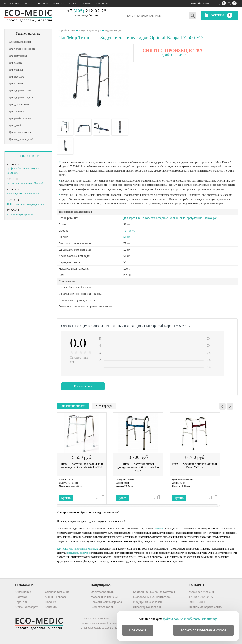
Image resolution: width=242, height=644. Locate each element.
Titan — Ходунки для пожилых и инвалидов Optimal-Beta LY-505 (82, 466)
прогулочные (195, 218)
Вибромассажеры (103, 607)
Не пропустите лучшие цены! (23, 194)
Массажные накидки (104, 597)
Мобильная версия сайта (205, 607)
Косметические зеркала (107, 602)
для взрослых (132, 218)
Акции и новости (28, 156)
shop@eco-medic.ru (201, 592)
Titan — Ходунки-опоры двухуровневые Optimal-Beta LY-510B (138, 467)
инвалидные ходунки (79, 553)
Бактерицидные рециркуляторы (154, 592)
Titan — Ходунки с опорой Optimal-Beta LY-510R (195, 466)
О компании (12, 4)
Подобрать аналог (173, 55)
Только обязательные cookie (203, 630)
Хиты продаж (104, 406)
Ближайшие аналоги (73, 406)
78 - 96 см (129, 231)
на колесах (148, 218)
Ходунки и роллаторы (90, 30)
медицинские (177, 218)
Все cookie (138, 630)
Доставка (43, 4)
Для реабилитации (66, 30)
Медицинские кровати (148, 602)
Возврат (73, 4)
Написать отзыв (83, 386)
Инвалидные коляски (147, 607)
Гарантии (58, 4)
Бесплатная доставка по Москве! (25, 183)
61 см (127, 237)
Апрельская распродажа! (20, 214)
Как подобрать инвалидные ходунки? (78, 549)
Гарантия (21, 602)
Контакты (102, 4)
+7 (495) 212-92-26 (201, 597)
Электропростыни (103, 592)
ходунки (159, 529)
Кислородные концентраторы (152, 597)
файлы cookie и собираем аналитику (190, 619)
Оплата (28, 4)
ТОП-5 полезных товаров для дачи (26, 204)
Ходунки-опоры (113, 30)
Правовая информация (94, 623)
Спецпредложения (57, 592)
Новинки (51, 602)
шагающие (210, 218)
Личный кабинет (200, 4)
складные (162, 218)
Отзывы (87, 4)
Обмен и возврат (27, 607)
